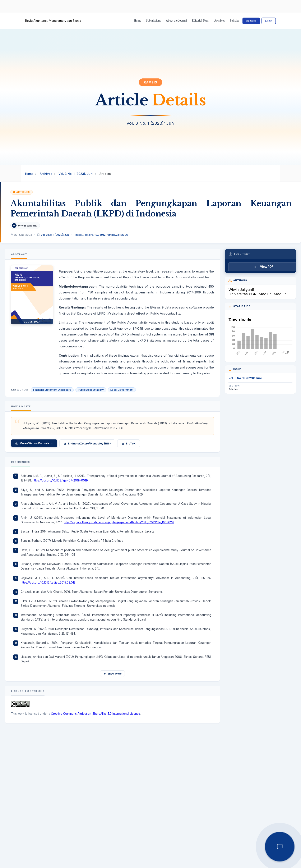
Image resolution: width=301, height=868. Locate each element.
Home (138, 21)
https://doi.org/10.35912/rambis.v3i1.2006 (102, 235)
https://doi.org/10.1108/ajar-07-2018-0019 (60, 480)
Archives (220, 21)
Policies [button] (235, 21)
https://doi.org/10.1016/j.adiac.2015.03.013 (48, 583)
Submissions (154, 21)
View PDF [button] (267, 267)
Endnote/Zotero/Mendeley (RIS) (87, 443)
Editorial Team (201, 21)
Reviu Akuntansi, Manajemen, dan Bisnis (53, 21)
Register (251, 21)
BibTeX (129, 443)
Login (269, 21)
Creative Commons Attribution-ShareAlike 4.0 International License (96, 714)
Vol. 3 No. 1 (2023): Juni (76, 174)
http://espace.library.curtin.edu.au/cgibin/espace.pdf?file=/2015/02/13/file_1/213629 (119, 522)
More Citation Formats (34, 443)
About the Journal (176, 21)
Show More (112, 674)
